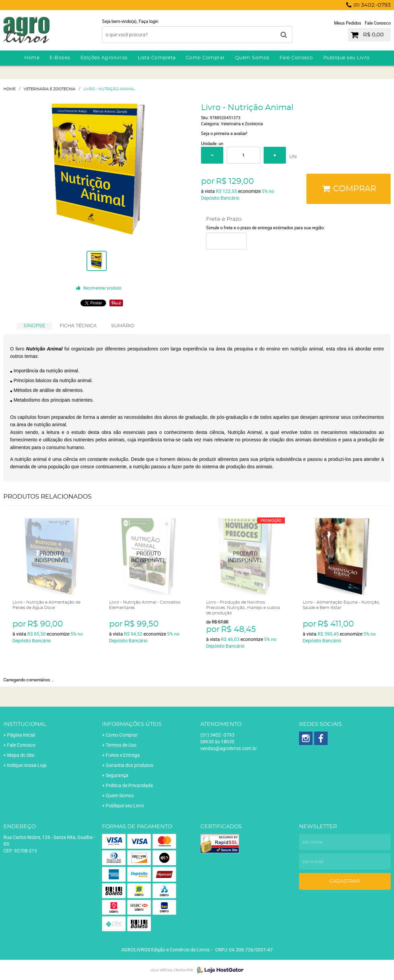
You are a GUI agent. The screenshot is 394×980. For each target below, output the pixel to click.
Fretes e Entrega (123, 755)
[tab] (34, 326)
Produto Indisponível (52, 557)
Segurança (117, 775)
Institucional (25, 724)
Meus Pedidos (348, 23)
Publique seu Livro (347, 58)
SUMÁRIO (123, 326)
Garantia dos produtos (129, 765)
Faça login (149, 21)
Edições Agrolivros (104, 58)
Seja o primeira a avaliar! (224, 133)
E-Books (60, 58)
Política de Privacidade (129, 785)
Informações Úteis (132, 724)
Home (32, 58)
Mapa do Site (21, 755)
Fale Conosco (378, 23)
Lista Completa (157, 58)
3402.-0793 (372, 5)
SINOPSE (34, 326)
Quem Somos (252, 58)
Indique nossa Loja (27, 765)
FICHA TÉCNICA (78, 326)
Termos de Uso (121, 745)
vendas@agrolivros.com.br (229, 748)
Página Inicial (21, 735)
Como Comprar (205, 58)
